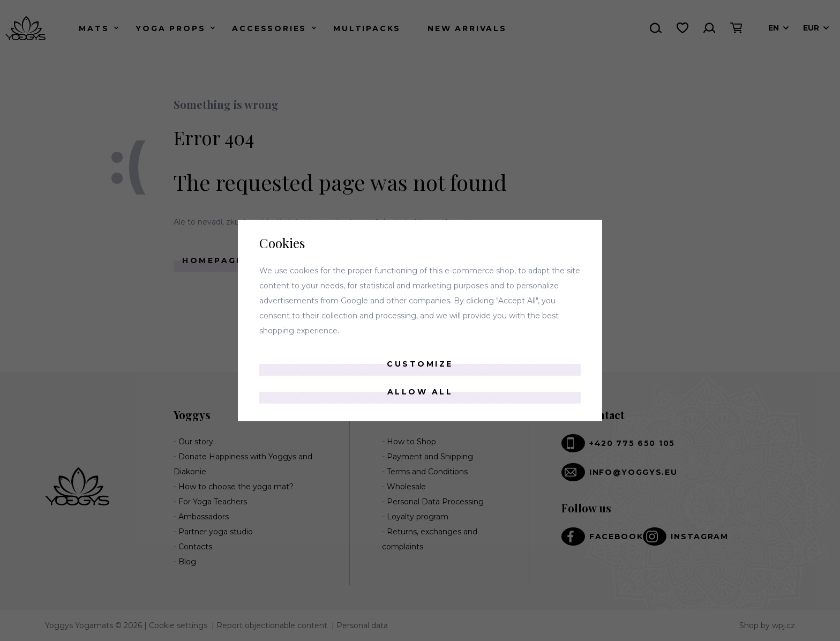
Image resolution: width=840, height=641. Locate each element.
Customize (420, 364)
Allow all (420, 392)
